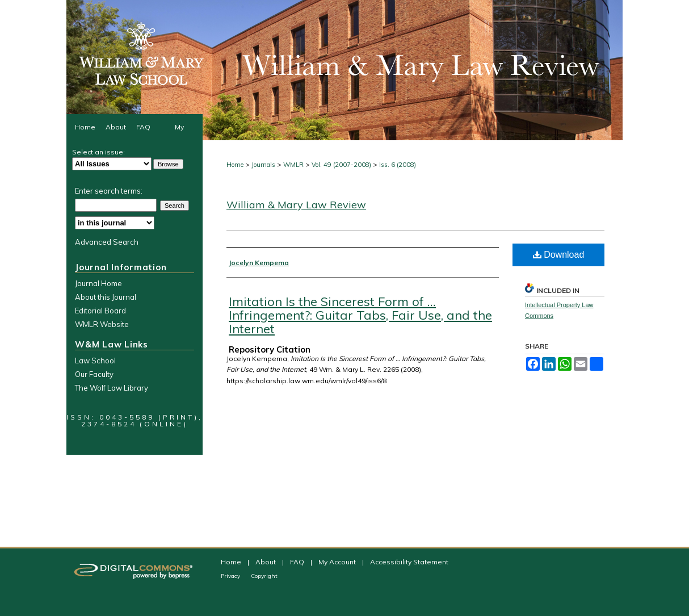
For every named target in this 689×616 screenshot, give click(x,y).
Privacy (231, 576)
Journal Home (98, 283)
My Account (338, 562)
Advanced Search (107, 242)
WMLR (293, 165)
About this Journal (106, 297)
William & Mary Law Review (296, 205)
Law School (95, 361)
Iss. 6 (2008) (398, 165)
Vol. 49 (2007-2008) (341, 165)
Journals (263, 165)
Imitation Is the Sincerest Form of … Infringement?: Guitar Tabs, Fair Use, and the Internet (360, 315)
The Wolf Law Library (112, 388)
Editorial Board (100, 311)
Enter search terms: (109, 191)
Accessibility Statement (409, 562)
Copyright (264, 576)
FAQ (298, 562)
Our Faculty (94, 374)
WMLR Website (102, 324)
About (266, 562)
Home (235, 165)
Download (559, 255)
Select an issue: (98, 152)
